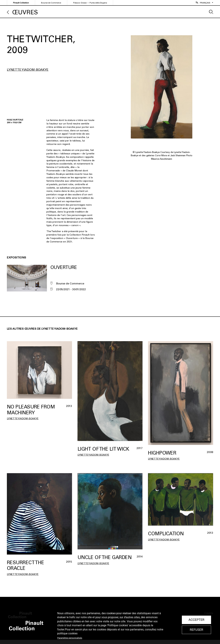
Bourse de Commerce (51, 3)
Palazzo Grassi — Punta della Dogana (90, 3)
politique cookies (67, 634)
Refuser (196, 630)
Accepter (196, 620)
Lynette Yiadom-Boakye (28, 70)
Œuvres (25, 12)
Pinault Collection (21, 3)
